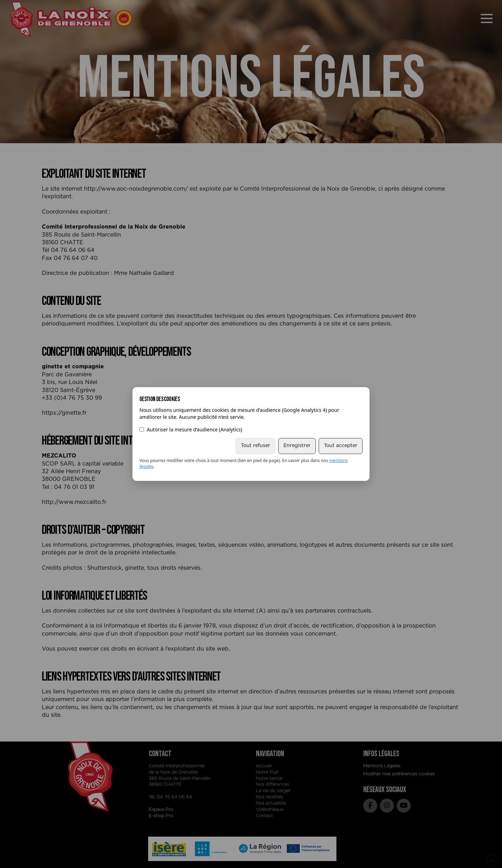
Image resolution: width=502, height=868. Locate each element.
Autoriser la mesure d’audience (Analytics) (191, 429)
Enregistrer (297, 446)
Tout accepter (341, 446)
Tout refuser (256, 446)
